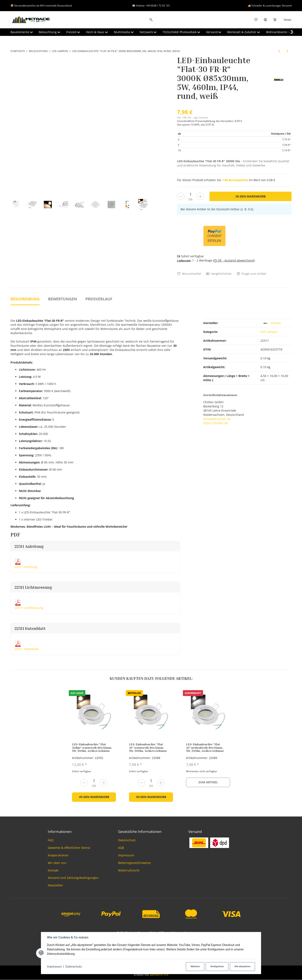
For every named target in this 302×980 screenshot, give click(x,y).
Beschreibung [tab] (25, 299)
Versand (203, 118)
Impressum (54, 967)
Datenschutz (74, 967)
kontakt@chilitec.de (217, 419)
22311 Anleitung (26, 567)
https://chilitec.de (216, 423)
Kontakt (53, 870)
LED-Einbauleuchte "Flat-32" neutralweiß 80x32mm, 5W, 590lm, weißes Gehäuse (205, 747)
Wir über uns (57, 863)
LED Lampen (269, 332)
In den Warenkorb (94, 797)
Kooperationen (58, 855)
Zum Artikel (208, 782)
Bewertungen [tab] (62, 299)
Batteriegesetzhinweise (134, 863)
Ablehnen (195, 966)
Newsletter (55, 885)
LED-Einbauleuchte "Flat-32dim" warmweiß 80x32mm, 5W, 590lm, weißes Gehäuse (92, 747)
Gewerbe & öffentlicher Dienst (69, 848)
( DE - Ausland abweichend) (234, 260)
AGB (121, 848)
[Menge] (190, 194)
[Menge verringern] (181, 196)
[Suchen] (151, 20)
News (288, 20)
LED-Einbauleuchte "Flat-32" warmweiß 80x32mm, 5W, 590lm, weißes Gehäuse (148, 747)
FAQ (51, 840)
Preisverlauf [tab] (99, 299)
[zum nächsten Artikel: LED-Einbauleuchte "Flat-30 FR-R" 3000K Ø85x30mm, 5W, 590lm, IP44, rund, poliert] (287, 51)
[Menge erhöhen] (200, 196)
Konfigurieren (217, 966)
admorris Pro (159, 975)
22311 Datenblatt (27, 649)
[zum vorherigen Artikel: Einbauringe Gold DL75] (279, 51)
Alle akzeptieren (242, 966)
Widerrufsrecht (129, 870)
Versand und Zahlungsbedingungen (73, 878)
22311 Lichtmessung (29, 608)
